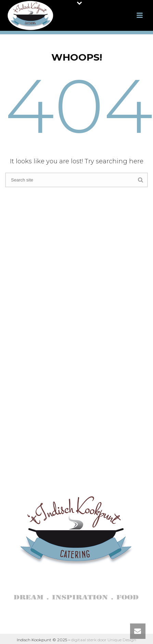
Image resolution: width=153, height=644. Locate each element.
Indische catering (75, 299)
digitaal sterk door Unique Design (104, 640)
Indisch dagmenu (75, 311)
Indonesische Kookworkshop (75, 345)
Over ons (75, 288)
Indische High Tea (75, 322)
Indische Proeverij (75, 356)
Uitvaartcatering (75, 334)
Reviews (75, 368)
